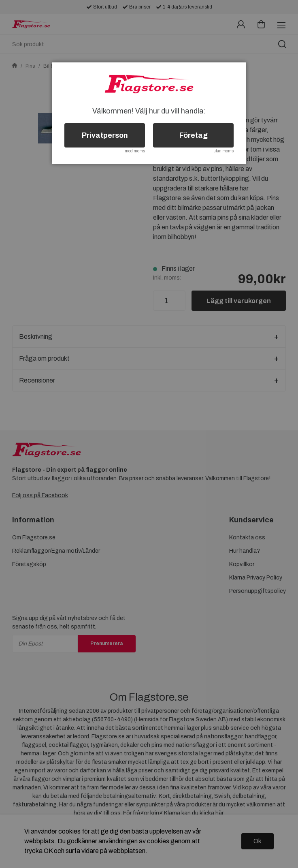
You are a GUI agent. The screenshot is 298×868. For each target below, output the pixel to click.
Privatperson (105, 135)
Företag (194, 135)
